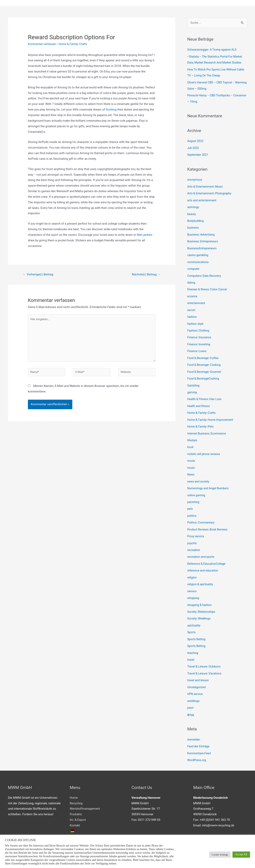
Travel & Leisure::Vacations (205, 662)
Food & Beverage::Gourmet (205, 367)
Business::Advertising (202, 232)
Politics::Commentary (202, 515)
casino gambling (198, 252)
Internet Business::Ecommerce (207, 427)
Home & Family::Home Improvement (211, 414)
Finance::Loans (197, 346)
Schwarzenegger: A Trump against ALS (213, 50)
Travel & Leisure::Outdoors (205, 656)
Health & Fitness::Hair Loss (205, 394)
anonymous (195, 179)
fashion (192, 313)
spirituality (194, 615)
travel (191, 649)
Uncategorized (197, 676)
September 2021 (198, 154)
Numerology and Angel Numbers (209, 481)
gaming (192, 387)
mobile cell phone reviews (204, 447)
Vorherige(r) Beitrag (39, 275)
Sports (192, 622)
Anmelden (194, 728)
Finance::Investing (199, 340)
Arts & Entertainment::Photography (210, 192)
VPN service (195, 683)
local (190, 441)
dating (191, 279)
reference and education (203, 562)
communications (198, 259)
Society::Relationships (202, 602)
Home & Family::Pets (201, 421)
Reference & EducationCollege (207, 555)
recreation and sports (201, 548)
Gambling (194, 380)
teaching (193, 642)
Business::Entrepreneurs (203, 239)
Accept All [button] (241, 854)
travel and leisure (199, 669)
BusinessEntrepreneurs (203, 246)
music (191, 461)
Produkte (76, 802)
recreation (194, 541)
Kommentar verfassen (43, 44)
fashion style (196, 320)
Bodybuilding (196, 219)
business (193, 226)
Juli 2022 (193, 147)
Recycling (76, 791)
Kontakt (75, 813)
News (191, 468)
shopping (193, 588)
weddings (194, 689)
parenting (194, 494)
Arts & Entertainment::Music (206, 185)
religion (192, 568)
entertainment (197, 299)
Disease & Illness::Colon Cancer (208, 286)
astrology (193, 206)
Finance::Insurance (200, 333)
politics (192, 508)
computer (194, 266)
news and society (199, 474)
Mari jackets (145, 235)
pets (190, 501)
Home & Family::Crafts (75, 44)
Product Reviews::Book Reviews (208, 521)
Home (74, 785)
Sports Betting (197, 629)
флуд (191, 703)
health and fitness (199, 400)
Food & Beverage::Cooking (205, 360)
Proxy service (196, 528)
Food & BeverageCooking (204, 373)
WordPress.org (197, 748)
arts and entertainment (202, 199)
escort (191, 306)
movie (191, 454)
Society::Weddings (199, 609)
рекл (191, 696)
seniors (192, 582)
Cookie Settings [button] (220, 855)
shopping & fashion (200, 595)
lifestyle (192, 434)
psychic (192, 535)
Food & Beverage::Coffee (204, 353)
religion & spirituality (201, 575)
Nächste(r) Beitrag (145, 275)
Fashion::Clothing (199, 326)
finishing (111, 110)
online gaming (197, 488)
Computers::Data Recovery (205, 273)
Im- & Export (78, 807)
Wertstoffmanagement (85, 796)
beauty (192, 212)
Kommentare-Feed (200, 741)
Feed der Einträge (199, 734)
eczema (192, 293)
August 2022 (196, 140)
